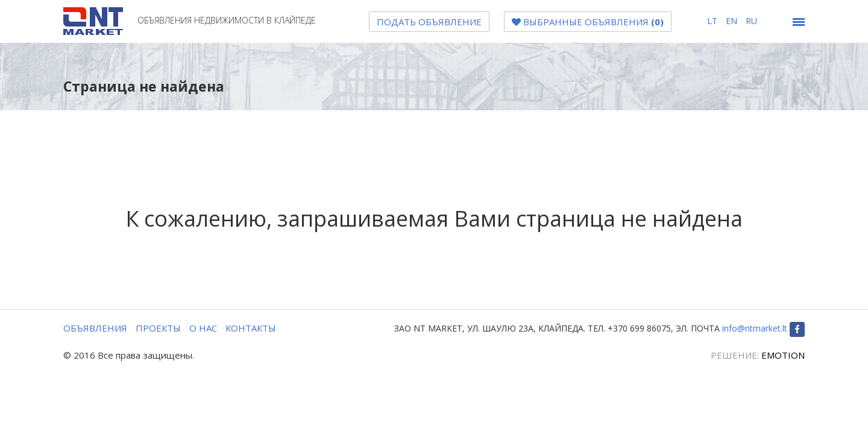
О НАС (203, 328)
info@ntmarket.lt (755, 328)
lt (713, 21)
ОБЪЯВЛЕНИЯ (95, 328)
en (733, 21)
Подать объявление (429, 22)
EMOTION (783, 355)
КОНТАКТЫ (251, 328)
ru (751, 21)
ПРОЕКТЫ (158, 328)
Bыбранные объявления (588, 22)
